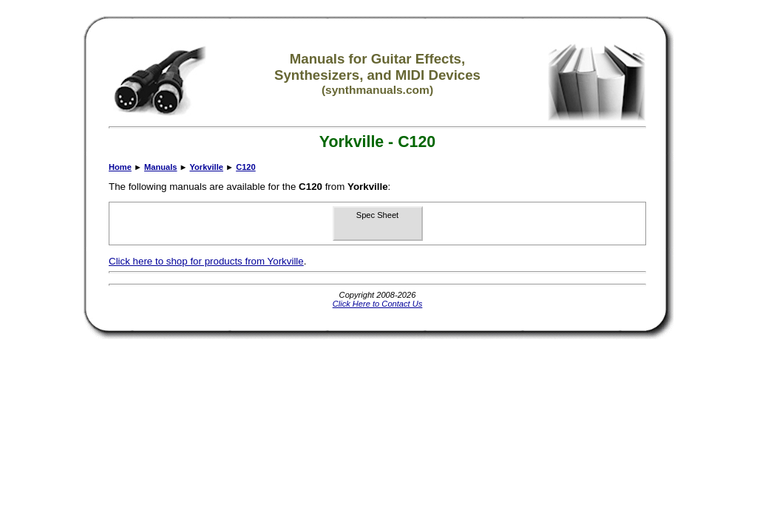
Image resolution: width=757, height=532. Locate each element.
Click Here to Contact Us (378, 304)
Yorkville (206, 167)
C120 (246, 167)
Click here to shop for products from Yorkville (206, 261)
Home (120, 167)
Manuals (160, 167)
